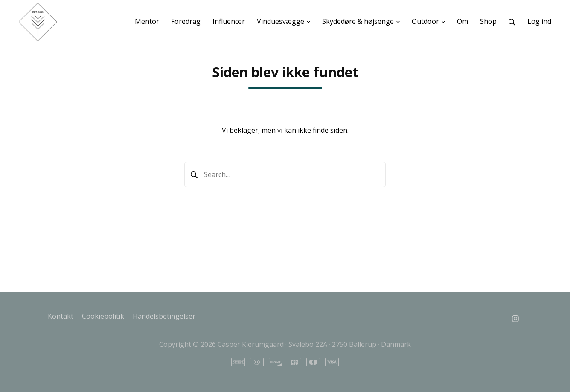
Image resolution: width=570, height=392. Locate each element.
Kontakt (61, 316)
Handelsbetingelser (164, 316)
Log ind (539, 21)
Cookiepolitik (103, 316)
